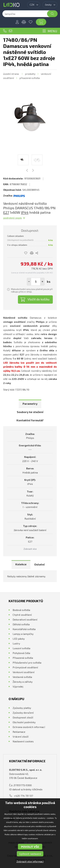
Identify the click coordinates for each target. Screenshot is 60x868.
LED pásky (19, 639)
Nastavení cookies (23, 741)
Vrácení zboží (21, 737)
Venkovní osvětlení (24, 672)
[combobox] (34, 5)
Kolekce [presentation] (21, 564)
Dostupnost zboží (23, 717)
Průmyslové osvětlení (25, 667)
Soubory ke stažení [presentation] (30, 412)
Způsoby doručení (23, 713)
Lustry (16, 643)
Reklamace (19, 732)
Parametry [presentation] (30, 404)
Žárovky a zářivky (23, 682)
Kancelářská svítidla (24, 629)
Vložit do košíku (39, 299)
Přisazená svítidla (30, 78)
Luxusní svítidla (21, 648)
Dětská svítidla (21, 624)
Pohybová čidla (21, 653)
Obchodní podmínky (24, 722)
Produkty (30, 74)
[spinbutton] (36, 282)
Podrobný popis (12, 218)
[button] (42, 282)
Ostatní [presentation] (39, 564)
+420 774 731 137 (5, 31)
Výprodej (18, 686)
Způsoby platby (22, 708)
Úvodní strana (11, 74)
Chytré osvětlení (22, 615)
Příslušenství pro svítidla (27, 663)
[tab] (30, 404)
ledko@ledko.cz (11, 31)
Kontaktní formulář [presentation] (30, 420)
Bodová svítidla (21, 610)
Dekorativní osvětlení (25, 619)
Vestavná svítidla (22, 677)
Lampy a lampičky (23, 634)
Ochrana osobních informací (29, 727)
